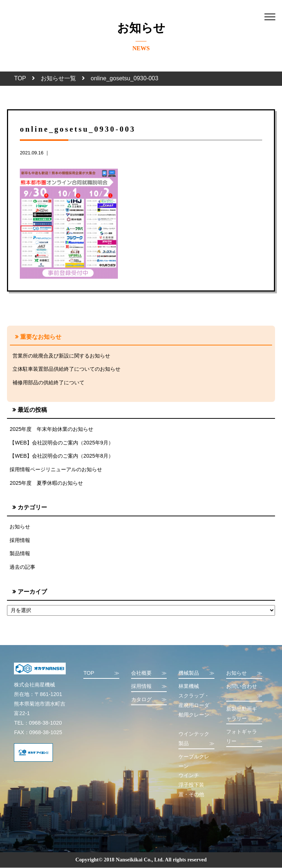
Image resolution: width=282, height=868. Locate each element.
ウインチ (189, 776)
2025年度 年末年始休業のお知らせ (51, 429)
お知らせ (20, 527)
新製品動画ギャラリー (244, 715)
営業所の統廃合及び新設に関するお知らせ (61, 356)
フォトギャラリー (244, 738)
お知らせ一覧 (58, 78)
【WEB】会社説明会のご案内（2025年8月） (62, 456)
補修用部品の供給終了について (48, 382)
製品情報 (20, 554)
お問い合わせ (244, 692)
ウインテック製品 (196, 740)
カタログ (149, 700)
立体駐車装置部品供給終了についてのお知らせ (66, 369)
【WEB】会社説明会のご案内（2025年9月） (62, 443)
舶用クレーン (194, 715)
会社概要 (149, 674)
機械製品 (196, 674)
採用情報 (20, 541)
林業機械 (189, 686)
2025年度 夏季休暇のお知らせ (46, 483)
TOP (20, 78)
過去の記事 (22, 567)
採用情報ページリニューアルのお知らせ (56, 470)
